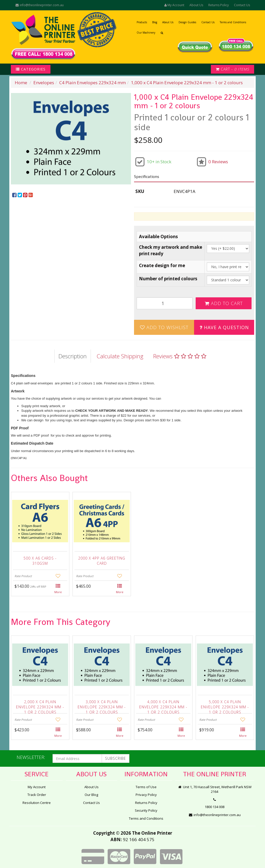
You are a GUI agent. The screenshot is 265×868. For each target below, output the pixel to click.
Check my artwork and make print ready (171, 250)
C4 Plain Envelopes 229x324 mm (93, 83)
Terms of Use (146, 787)
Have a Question (224, 327)
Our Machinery (146, 33)
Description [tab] (73, 356)
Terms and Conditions (233, 22)
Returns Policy (219, 5)
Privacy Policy (146, 795)
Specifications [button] (147, 177)
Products (142, 22)
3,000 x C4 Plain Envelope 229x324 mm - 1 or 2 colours (102, 706)
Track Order (37, 795)
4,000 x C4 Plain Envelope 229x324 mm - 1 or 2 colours (163, 706)
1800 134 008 (215, 807)
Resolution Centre (37, 803)
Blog (155, 22)
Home (21, 83)
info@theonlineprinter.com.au (39, 5)
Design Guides (187, 22)
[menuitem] (15, 195)
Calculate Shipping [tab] (120, 356)
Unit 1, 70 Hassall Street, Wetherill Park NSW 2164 (215, 789)
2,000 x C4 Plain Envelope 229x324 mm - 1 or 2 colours (40, 706)
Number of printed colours (168, 279)
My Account (37, 787)
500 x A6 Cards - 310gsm (40, 561)
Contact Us (242, 5)
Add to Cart (224, 303)
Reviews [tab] (180, 356)
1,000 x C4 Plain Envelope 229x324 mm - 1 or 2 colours (187, 83)
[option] (71, 139)
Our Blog (91, 795)
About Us (196, 5)
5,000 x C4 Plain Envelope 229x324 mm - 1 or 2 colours (225, 706)
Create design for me (162, 265)
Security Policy (146, 810)
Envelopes (44, 83)
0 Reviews (218, 162)
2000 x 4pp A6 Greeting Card (102, 561)
